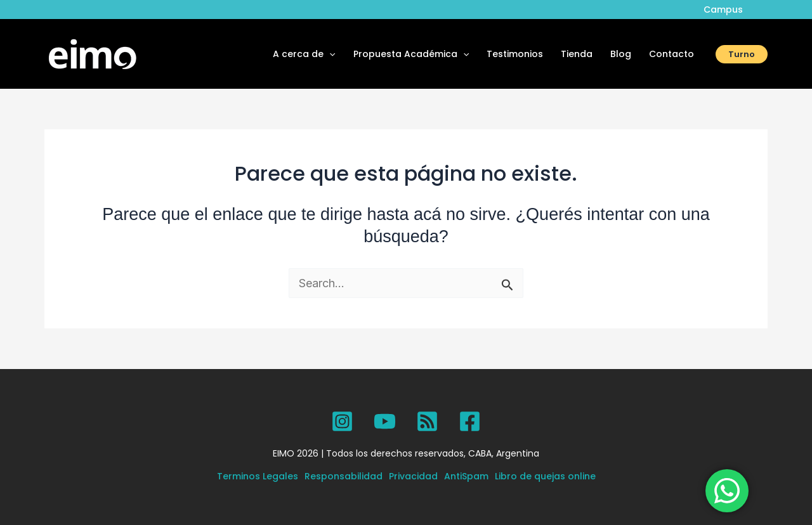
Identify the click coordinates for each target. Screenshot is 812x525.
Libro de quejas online (545, 476)
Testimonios (515, 54)
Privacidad (413, 476)
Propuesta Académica (411, 54)
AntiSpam (466, 476)
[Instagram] (342, 421)
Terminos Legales (258, 476)
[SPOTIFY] (427, 421)
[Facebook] (470, 421)
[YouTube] (385, 421)
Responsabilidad (344, 476)
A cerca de (304, 54)
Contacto (671, 54)
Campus (723, 10)
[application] (329, 54)
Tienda (577, 54)
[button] (742, 54)
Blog (621, 54)
